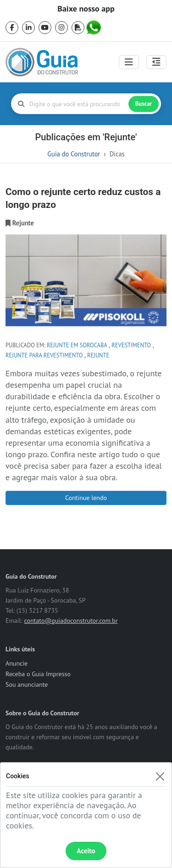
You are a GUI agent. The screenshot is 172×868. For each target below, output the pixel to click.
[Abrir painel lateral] (156, 62)
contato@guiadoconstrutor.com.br (71, 621)
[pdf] (78, 28)
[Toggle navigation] (129, 62)
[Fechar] (160, 776)
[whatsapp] (94, 28)
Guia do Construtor (74, 154)
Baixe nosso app (86, 9)
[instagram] (61, 28)
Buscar (144, 104)
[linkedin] (28, 28)
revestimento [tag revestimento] (131, 345)
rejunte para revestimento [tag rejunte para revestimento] (44, 355)
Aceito (86, 851)
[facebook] (12, 28)
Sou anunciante (27, 684)
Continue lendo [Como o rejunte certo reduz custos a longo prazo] (86, 498)
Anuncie (17, 663)
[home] (42, 62)
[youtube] (45, 28)
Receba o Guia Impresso (38, 674)
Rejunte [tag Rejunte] (98, 355)
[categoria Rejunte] (23, 223)
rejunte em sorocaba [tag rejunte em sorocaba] (77, 345)
